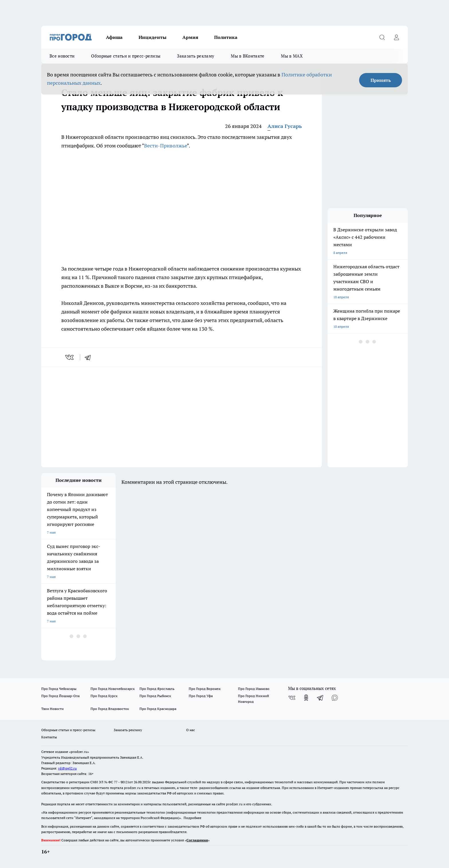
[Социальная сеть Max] (335, 698)
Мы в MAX (292, 56)
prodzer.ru (132, 788)
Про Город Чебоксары (59, 689)
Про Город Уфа (201, 696)
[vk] (70, 357)
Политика (226, 37)
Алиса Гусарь (285, 126)
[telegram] (90, 357)
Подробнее (192, 818)
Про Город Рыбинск (155, 696)
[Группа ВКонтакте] (292, 698)
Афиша (114, 37)
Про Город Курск (104, 696)
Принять (381, 80)
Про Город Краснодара (158, 709)
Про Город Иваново (254, 689)
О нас (191, 730)
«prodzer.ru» (79, 752)
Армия (190, 37)
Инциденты (152, 37)
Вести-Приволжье (166, 146)
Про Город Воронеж (205, 689)
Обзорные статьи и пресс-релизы (126, 56)
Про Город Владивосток (110, 709)
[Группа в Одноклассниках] (306, 698)
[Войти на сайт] (396, 37)
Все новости (62, 56)
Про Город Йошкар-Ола (60, 696)
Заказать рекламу (196, 56)
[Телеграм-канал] (320, 698)
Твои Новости (52, 709)
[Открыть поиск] (382, 37)
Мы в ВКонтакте (248, 56)
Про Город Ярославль (157, 689)
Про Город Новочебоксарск (113, 689)
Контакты (49, 737)
